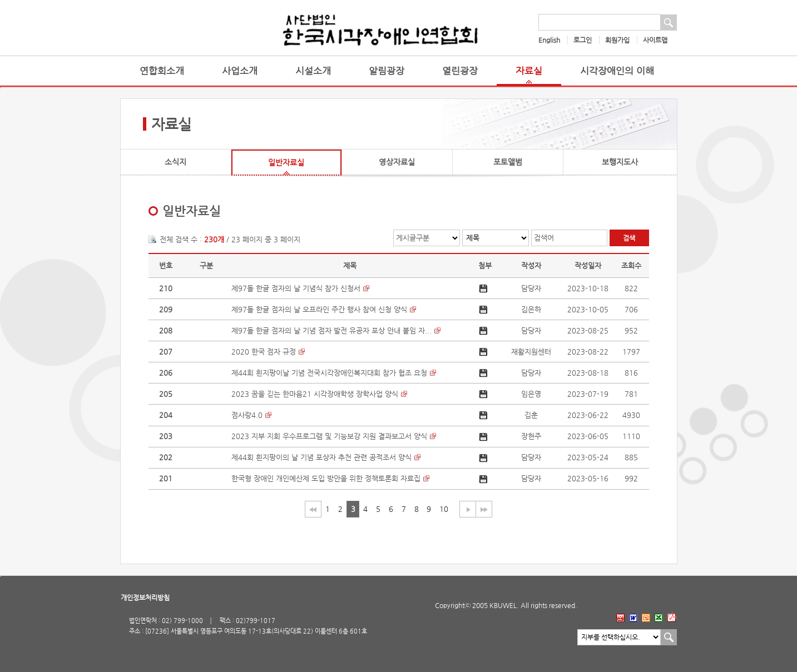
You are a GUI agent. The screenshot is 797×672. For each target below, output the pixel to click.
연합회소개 (162, 71)
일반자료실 (286, 162)
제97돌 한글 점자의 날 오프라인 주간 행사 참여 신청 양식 (319, 309)
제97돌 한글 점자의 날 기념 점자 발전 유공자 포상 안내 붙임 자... (331, 330)
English (549, 40)
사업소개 (240, 71)
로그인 (583, 40)
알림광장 (387, 71)
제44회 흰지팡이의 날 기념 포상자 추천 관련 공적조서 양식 (321, 457)
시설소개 (313, 71)
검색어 (544, 238)
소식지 (175, 162)
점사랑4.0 (247, 415)
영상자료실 (397, 162)
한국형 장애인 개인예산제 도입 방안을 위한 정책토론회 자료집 (326, 478)
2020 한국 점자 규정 (264, 352)
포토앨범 (508, 162)
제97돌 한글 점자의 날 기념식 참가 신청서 (296, 288)
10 (444, 509)
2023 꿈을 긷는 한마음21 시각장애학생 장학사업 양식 (315, 394)
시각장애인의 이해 (617, 71)
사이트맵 (655, 40)
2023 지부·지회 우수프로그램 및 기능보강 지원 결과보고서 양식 (329, 436)
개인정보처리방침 (145, 598)
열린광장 (460, 71)
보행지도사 (620, 162)
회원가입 (617, 40)
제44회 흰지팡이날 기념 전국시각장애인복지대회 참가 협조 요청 (329, 373)
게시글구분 (413, 238)
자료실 (529, 71)
